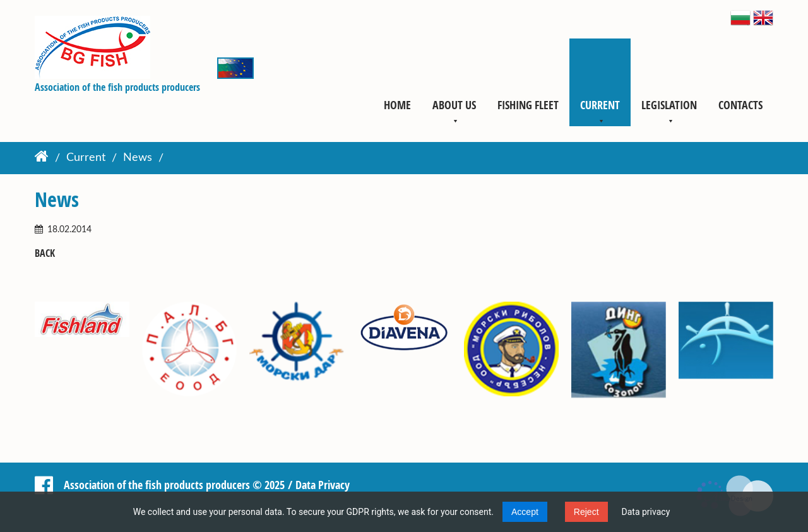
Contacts (740, 105)
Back (45, 253)
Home (397, 105)
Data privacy (646, 512)
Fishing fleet (528, 105)
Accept (525, 512)
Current (600, 105)
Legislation (669, 105)
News (138, 158)
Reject (586, 512)
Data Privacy (323, 485)
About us (454, 105)
